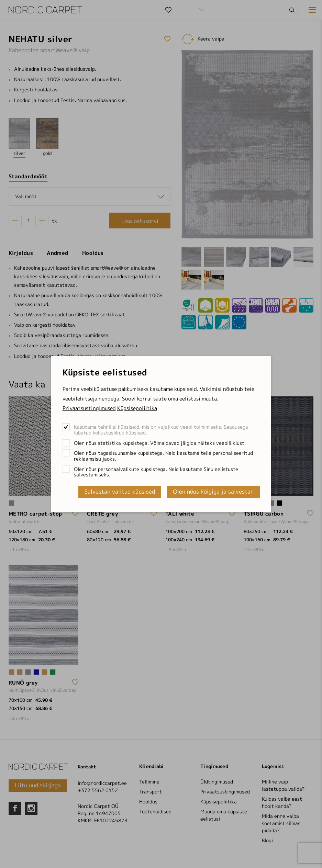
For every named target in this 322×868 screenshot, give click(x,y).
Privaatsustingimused (89, 408)
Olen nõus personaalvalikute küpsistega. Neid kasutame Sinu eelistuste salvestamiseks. (156, 472)
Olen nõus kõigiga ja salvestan (213, 492)
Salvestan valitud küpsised (120, 492)
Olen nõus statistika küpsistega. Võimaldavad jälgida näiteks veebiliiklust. (160, 443)
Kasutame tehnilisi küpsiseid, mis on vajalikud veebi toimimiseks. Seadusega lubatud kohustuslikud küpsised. (161, 430)
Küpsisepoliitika (137, 408)
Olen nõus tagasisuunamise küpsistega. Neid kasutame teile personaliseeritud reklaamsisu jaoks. (163, 456)
